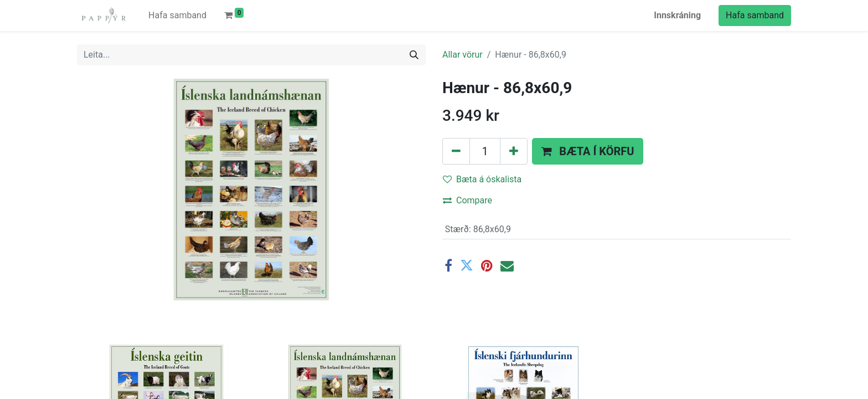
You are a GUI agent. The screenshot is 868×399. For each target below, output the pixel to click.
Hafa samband (755, 15)
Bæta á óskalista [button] (482, 179)
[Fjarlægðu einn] (456, 151)
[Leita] (414, 55)
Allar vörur (463, 55)
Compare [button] (467, 200)
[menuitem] (177, 16)
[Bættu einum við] (514, 151)
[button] (588, 151)
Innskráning (677, 15)
